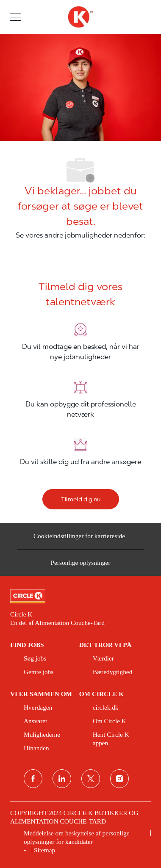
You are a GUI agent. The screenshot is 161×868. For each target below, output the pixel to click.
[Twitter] (91, 779)
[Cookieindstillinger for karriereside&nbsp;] (80, 539)
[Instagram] (119, 779)
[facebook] (33, 779)
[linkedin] (62, 779)
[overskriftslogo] (80, 17)
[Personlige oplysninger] (81, 566)
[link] (80, 597)
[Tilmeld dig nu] (81, 499)
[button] (15, 17)
